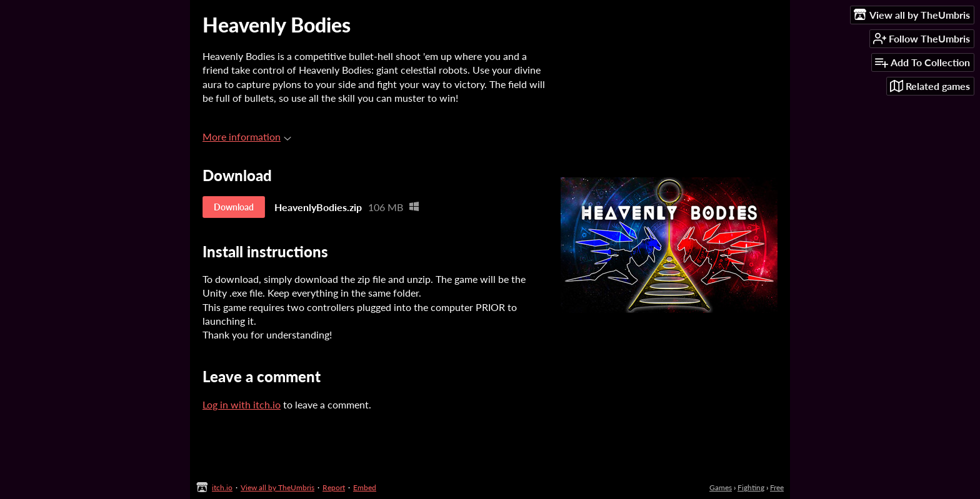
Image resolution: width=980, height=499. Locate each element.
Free (777, 487)
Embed (365, 487)
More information (247, 136)
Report (334, 487)
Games (721, 487)
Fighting (751, 487)
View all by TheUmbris (277, 487)
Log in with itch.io (242, 404)
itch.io (222, 487)
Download (234, 207)
